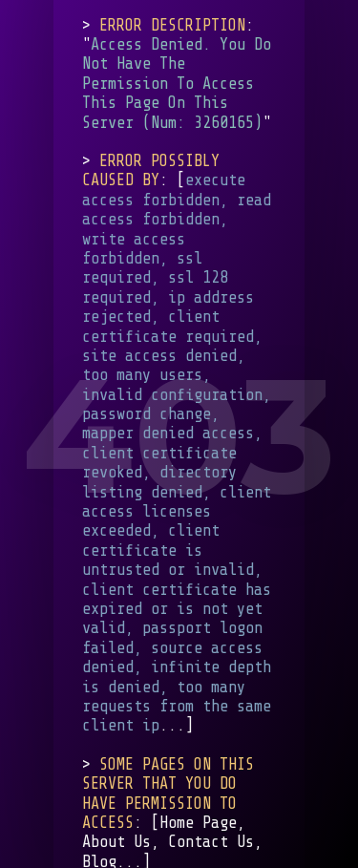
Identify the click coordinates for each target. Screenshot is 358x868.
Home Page (198, 823)
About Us (116, 842)
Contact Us (211, 842)
